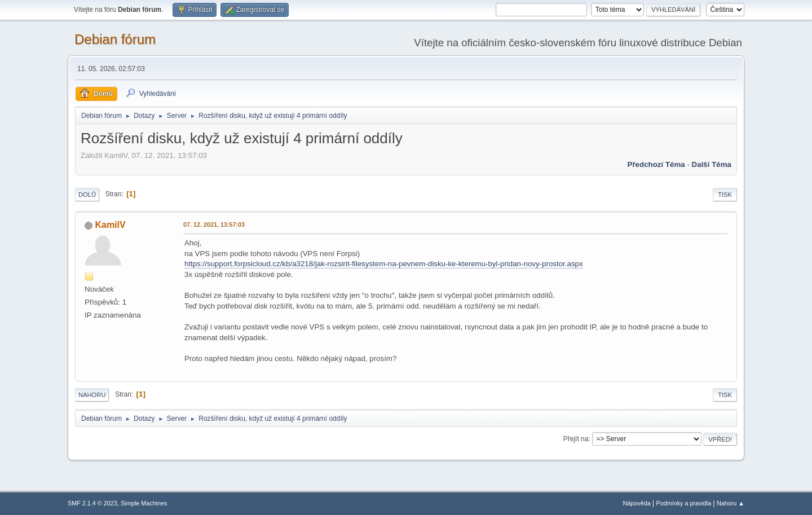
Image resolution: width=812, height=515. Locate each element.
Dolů (87, 195)
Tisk (725, 195)
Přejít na (576, 439)
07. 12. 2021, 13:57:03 (214, 225)
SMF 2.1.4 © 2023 (92, 503)
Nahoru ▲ (731, 503)
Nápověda (637, 503)
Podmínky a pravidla (684, 503)
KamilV (110, 225)
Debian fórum (115, 39)
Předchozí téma (656, 164)
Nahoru (92, 395)
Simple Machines (144, 503)
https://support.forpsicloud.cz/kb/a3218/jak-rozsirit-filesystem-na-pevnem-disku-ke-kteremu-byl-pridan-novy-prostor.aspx (384, 264)
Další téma (712, 164)
